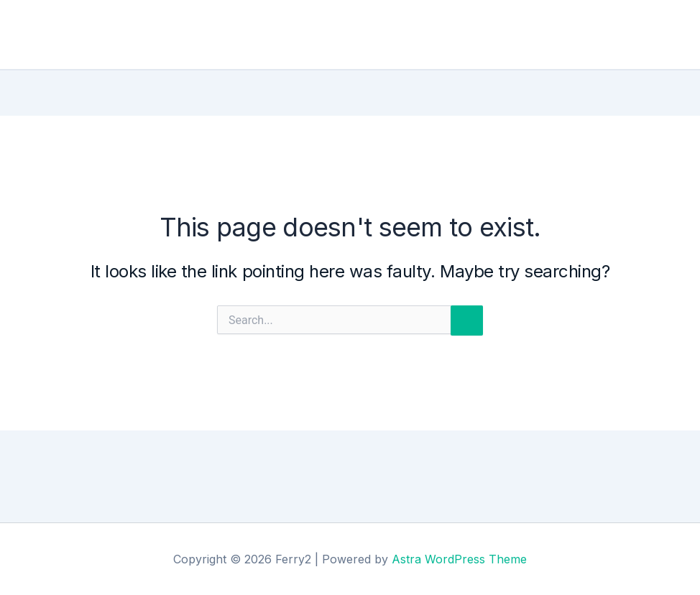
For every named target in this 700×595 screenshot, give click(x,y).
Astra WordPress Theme (459, 559)
